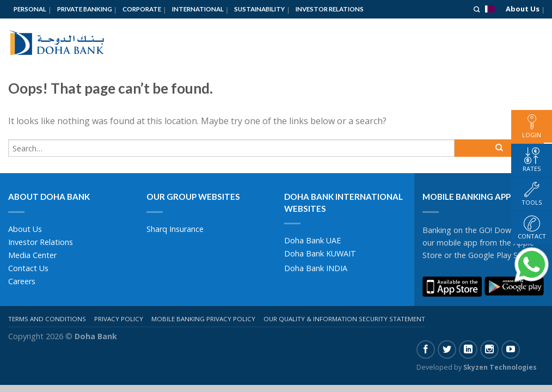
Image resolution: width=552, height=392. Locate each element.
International (198, 9)
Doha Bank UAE (312, 240)
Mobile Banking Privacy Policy (203, 319)
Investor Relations (330, 9)
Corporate (142, 9)
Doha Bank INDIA (316, 268)
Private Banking (85, 9)
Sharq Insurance (175, 229)
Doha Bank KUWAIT (320, 253)
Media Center (32, 255)
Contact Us (28, 268)
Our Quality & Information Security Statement (344, 319)
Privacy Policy (119, 319)
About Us (523, 9)
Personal (30, 9)
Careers (22, 281)
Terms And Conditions (47, 319)
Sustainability (259, 9)
